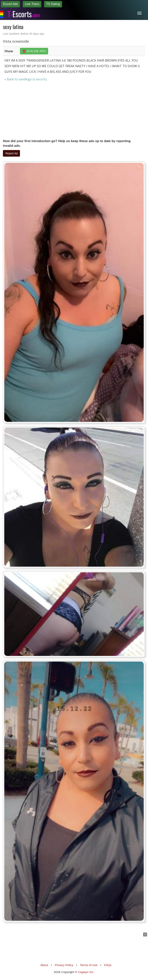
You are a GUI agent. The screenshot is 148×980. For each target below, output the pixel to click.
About (44, 965)
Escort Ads (10, 4)
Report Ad (11, 153)
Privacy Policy (64, 965)
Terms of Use (89, 965)
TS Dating (53, 4)
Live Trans (32, 4)
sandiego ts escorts (33, 79)
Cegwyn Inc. (86, 972)
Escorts (24, 13)
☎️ (34, 51)
